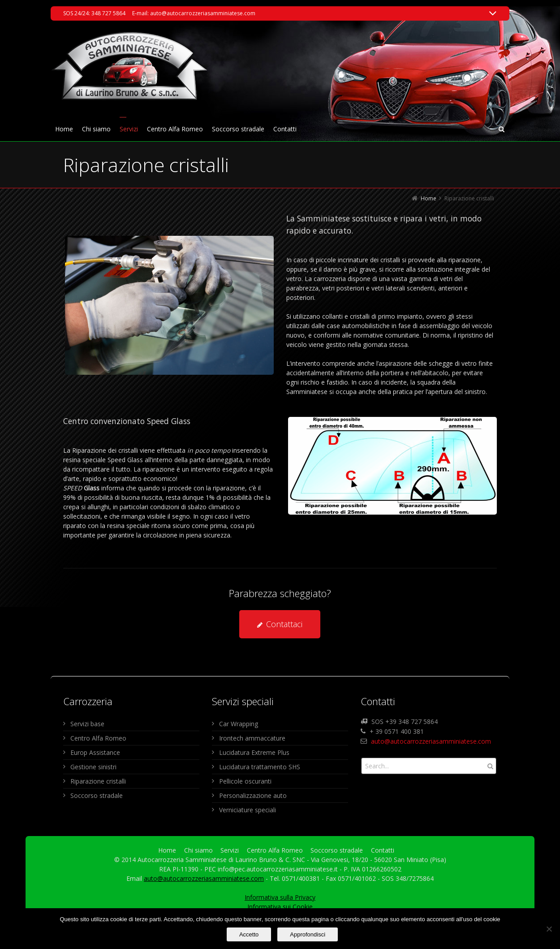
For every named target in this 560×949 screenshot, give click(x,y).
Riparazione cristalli (98, 781)
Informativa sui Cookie (280, 907)
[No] (549, 929)
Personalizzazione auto (253, 795)
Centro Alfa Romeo (98, 738)
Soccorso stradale (97, 795)
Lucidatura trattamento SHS (260, 767)
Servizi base (87, 724)
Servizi (230, 850)
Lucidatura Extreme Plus (254, 752)
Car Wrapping (239, 724)
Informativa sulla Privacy (280, 897)
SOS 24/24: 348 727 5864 (94, 13)
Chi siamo (198, 850)
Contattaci (280, 624)
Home (167, 850)
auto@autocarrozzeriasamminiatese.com (431, 741)
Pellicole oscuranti (245, 781)
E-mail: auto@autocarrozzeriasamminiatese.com (194, 13)
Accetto (249, 934)
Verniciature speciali (248, 810)
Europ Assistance (95, 752)
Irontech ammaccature (252, 738)
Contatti (383, 850)
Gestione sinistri (93, 767)
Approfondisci (308, 934)
